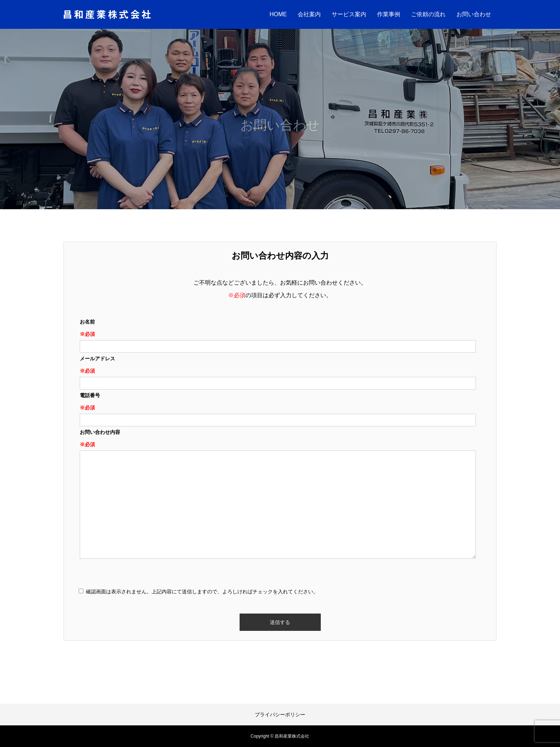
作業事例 (389, 14)
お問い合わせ (474, 14)
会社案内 (309, 14)
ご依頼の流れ (428, 14)
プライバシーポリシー (280, 715)
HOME (278, 14)
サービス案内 (349, 14)
